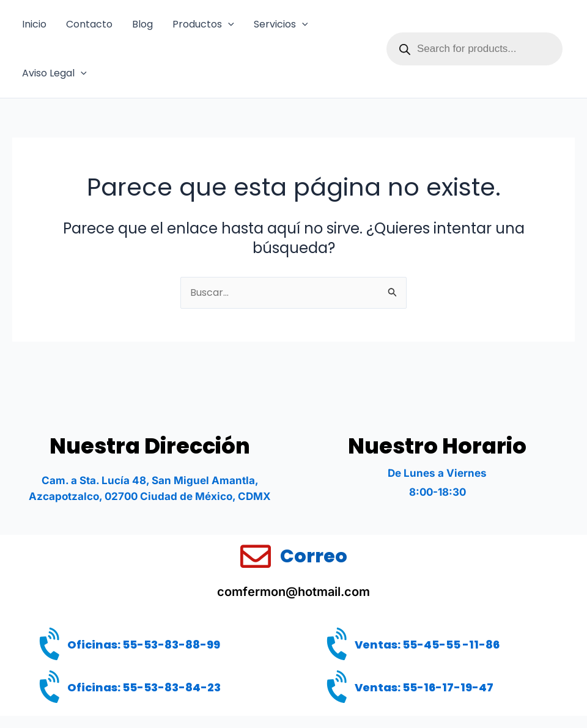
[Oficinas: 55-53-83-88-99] (52, 645)
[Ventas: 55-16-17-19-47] (339, 688)
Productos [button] (203, 24)
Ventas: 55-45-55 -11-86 (427, 645)
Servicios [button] (281, 24)
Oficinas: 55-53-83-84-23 (144, 687)
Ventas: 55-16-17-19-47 (424, 687)
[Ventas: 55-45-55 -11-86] (339, 645)
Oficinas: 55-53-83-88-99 (144, 645)
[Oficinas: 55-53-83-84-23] (52, 688)
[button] (228, 24)
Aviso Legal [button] (54, 73)
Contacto (89, 24)
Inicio (34, 24)
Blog (142, 24)
